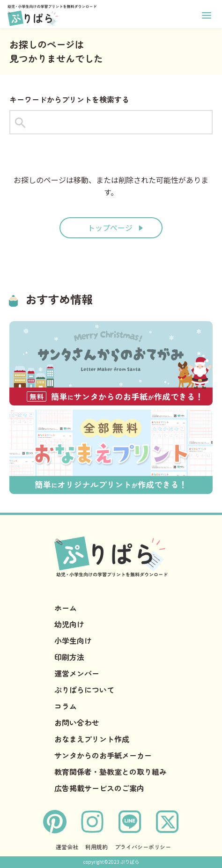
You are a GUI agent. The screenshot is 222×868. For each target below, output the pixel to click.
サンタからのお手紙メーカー (103, 755)
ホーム (66, 608)
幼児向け (69, 624)
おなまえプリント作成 (92, 739)
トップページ (110, 228)
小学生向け (73, 640)
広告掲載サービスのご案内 (99, 788)
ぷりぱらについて (84, 690)
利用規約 (96, 847)
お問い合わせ (77, 722)
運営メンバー (77, 673)
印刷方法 (69, 657)
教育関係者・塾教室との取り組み (111, 772)
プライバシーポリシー (143, 847)
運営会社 (67, 847)
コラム (66, 706)
